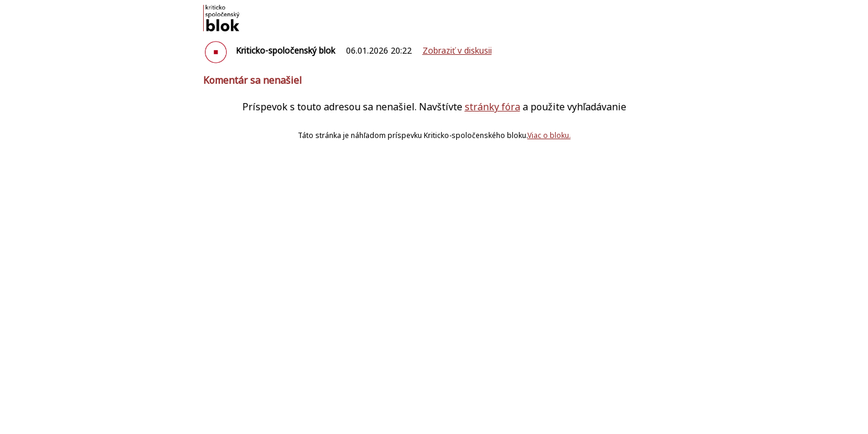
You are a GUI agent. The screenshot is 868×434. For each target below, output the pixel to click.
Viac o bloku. (549, 135)
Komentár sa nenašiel (253, 80)
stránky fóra (492, 107)
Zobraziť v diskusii (457, 50)
